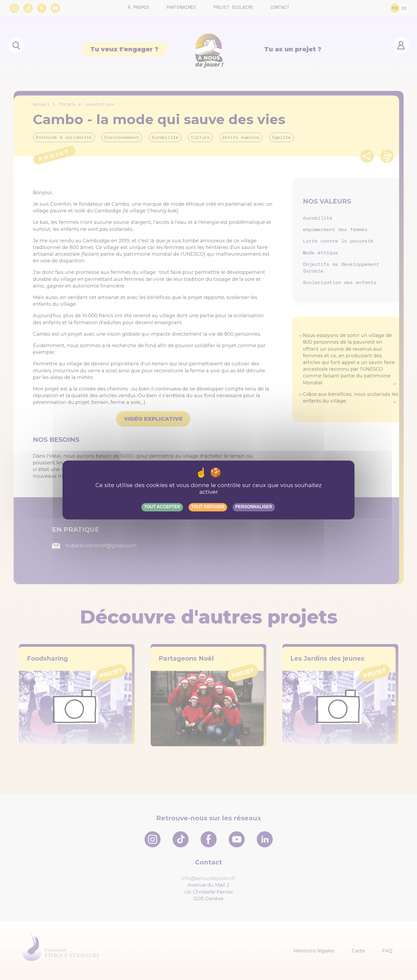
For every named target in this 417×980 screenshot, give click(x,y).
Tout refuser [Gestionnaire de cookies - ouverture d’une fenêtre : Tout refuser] (208, 507)
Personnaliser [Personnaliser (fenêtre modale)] (254, 507)
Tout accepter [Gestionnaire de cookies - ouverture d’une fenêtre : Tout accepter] (162, 507)
